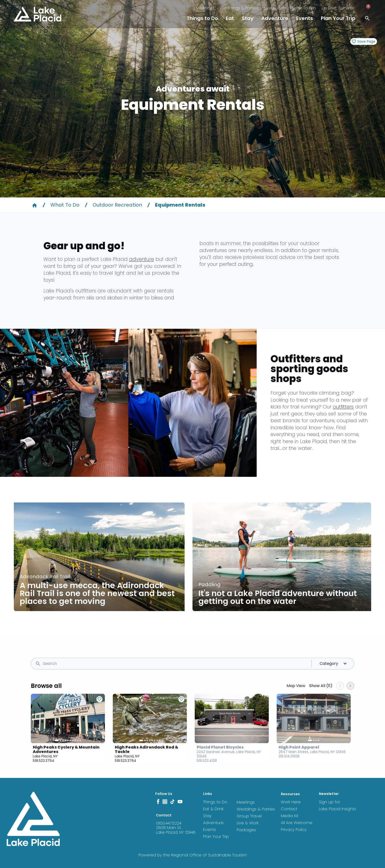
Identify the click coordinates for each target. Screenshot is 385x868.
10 (80, 740)
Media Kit (290, 816)
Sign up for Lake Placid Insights (337, 805)
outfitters (343, 407)
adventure (142, 259)
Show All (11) (321, 686)
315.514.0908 (289, 756)
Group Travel (249, 816)
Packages (246, 830)
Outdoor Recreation (117, 205)
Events (305, 18)
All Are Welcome (297, 823)
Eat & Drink (213, 809)
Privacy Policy (294, 830)
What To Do (65, 205)
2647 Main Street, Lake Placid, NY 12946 (312, 752)
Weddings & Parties (239, 8)
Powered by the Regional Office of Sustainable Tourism (193, 855)
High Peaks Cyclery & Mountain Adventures (66, 750)
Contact (289, 809)
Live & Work (275, 8)
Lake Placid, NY (45, 756)
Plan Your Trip (338, 18)
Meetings (205, 8)
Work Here (291, 802)
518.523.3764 (44, 761)
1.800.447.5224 (169, 823)
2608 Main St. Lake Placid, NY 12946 (176, 830)
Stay (248, 18)
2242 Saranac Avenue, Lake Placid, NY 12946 (229, 754)
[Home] (35, 205)
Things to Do (202, 18)
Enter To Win (304, 8)
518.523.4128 (207, 761)
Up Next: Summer (338, 8)
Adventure (275, 18)
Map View (296, 686)
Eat (230, 18)
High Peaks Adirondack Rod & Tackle (146, 750)
